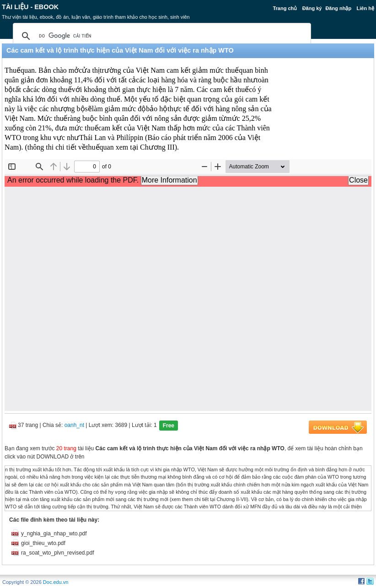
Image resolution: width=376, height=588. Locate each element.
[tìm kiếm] (161, 36)
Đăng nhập (338, 8)
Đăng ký (312, 8)
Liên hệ (365, 8)
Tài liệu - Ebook (30, 7)
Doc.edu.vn (56, 582)
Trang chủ (285, 8)
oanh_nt (74, 425)
